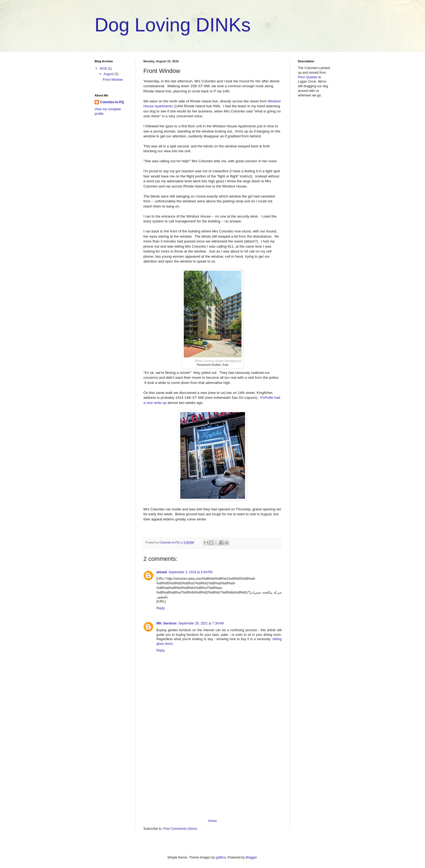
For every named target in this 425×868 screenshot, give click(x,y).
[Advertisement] (212, 774)
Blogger (251, 857)
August (109, 74)
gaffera (221, 857)
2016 (104, 69)
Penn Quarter (308, 77)
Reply (161, 608)
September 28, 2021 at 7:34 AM (201, 623)
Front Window (113, 80)
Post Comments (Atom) (180, 829)
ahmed (162, 572)
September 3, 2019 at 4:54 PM (191, 572)
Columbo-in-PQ (112, 102)
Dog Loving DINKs (173, 25)
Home (212, 821)
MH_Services (167, 623)
